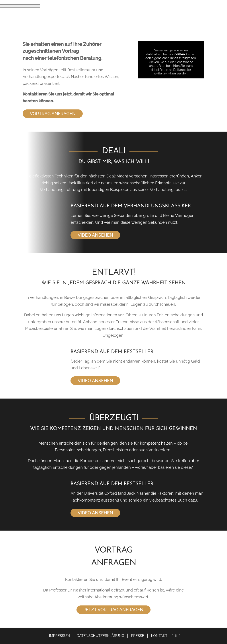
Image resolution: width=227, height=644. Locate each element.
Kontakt (159, 636)
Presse (138, 636)
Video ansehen (95, 235)
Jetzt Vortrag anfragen (113, 610)
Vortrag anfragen (53, 114)
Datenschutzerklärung (100, 636)
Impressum (60, 636)
